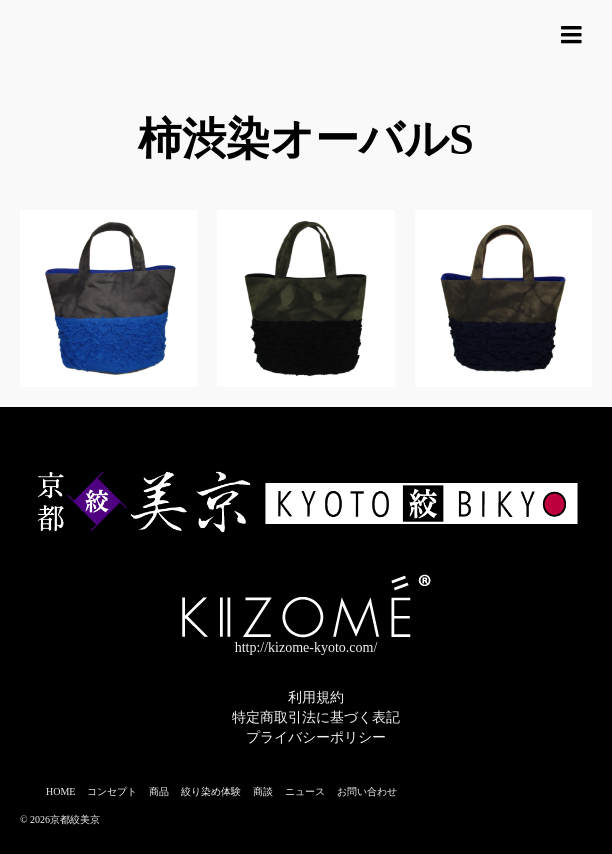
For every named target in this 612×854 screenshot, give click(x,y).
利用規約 (316, 697)
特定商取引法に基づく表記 (316, 717)
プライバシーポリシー (316, 737)
